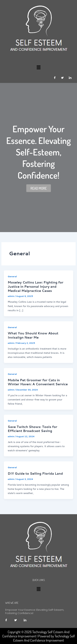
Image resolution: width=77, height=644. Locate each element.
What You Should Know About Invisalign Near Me (33, 335)
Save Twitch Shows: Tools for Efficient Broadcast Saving (32, 429)
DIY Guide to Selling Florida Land (35, 473)
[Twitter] (62, 78)
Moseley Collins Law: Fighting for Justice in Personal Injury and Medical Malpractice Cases (35, 286)
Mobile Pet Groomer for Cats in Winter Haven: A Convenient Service (38, 382)
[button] (38, 67)
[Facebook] (55, 78)
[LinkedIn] (70, 78)
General (12, 276)
